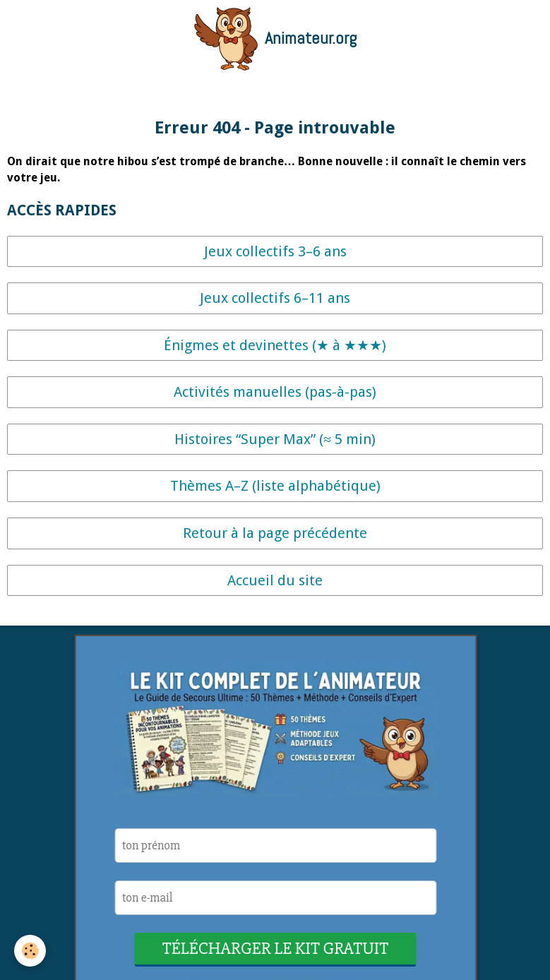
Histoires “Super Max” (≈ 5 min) (275, 439)
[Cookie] (30, 951)
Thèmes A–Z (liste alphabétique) (275, 486)
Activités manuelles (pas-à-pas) (275, 392)
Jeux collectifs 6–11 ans (275, 298)
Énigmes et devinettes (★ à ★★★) (275, 345)
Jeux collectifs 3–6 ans (275, 251)
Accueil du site (275, 580)
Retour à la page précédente (275, 533)
